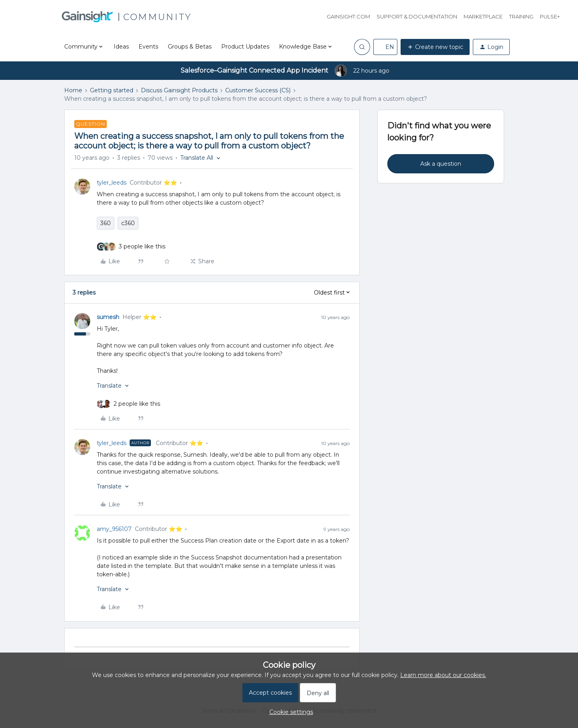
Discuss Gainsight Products (179, 90)
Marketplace (483, 16)
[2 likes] (137, 404)
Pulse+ (550, 16)
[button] (385, 47)
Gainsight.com (348, 16)
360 (106, 223)
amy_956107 (114, 529)
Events (148, 47)
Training (521, 16)
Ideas (121, 47)
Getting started (112, 90)
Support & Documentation (417, 16)
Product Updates (245, 47)
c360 (128, 223)
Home (73, 90)
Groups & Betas (190, 47)
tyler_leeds (112, 183)
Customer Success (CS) (258, 90)
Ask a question (441, 164)
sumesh (108, 317)
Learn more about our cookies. (443, 675)
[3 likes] (142, 247)
